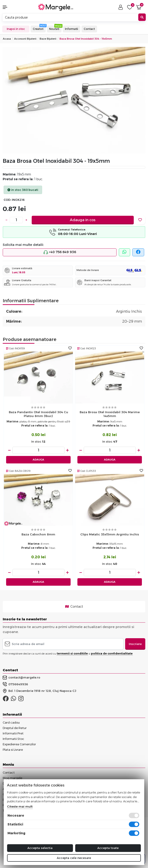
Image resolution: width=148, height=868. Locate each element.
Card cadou (11, 722)
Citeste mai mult (20, 806)
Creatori (38, 29)
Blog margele (12, 778)
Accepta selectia (40, 848)
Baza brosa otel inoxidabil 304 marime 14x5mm (110, 414)
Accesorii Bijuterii (25, 39)
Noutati (54, 29)
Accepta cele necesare (74, 858)
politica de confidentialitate (112, 653)
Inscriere (135, 644)
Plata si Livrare (13, 750)
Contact (89, 29)
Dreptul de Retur (15, 728)
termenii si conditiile (72, 653)
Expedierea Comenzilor (19, 744)
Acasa (7, 39)
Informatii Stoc (13, 739)
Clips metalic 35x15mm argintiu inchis (110, 534)
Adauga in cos (83, 220)
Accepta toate (108, 848)
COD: (7, 200)
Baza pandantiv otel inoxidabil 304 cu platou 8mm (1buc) (38, 414)
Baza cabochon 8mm (38, 534)
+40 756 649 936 (60, 252)
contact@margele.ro (21, 678)
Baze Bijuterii (48, 39)
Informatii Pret (13, 733)
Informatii (72, 29)
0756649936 (15, 684)
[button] (12, 7)
